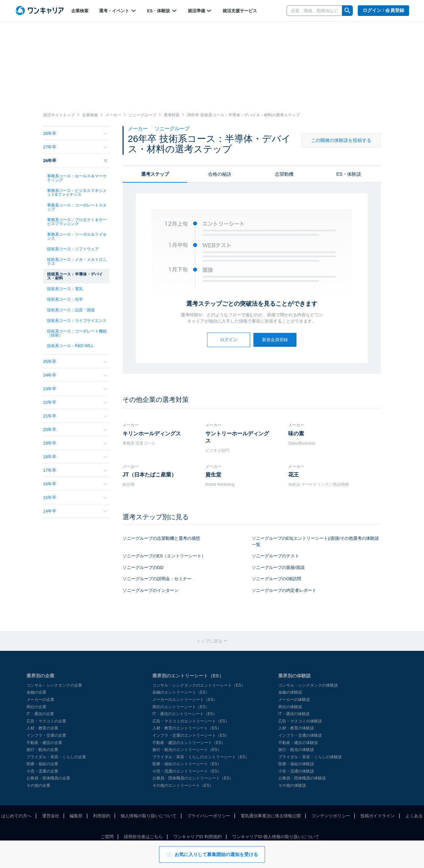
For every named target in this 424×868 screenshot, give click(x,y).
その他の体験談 (292, 785)
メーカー (138, 128)
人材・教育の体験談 (296, 728)
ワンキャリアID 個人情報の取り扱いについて (276, 837)
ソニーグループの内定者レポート (284, 590)
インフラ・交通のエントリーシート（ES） (191, 735)
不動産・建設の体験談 (298, 743)
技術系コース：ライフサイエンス (77, 321)
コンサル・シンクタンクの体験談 (308, 685)
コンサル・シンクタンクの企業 (54, 685)
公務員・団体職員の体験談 (302, 778)
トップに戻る (212, 641)
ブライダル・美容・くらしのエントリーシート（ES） (201, 757)
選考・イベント (118, 11)
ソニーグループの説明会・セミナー (157, 579)
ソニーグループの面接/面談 (278, 567)
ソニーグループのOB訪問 (276, 579)
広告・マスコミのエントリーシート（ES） (191, 721)
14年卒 (75, 511)
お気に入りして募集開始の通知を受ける (212, 854)
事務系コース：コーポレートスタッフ (77, 207)
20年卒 (75, 430)
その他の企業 (38, 785)
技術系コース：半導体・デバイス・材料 (75, 276)
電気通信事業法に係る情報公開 (271, 816)
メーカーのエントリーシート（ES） (185, 700)
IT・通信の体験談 (294, 714)
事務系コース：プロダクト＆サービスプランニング (77, 222)
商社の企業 (36, 707)
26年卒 (75, 161)
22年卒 (75, 402)
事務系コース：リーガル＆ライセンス (77, 236)
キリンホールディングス (152, 434)
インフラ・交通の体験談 (300, 735)
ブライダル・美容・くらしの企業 (56, 757)
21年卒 (75, 416)
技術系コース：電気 (65, 289)
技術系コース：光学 (65, 299)
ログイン (229, 340)
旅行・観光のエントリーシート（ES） (187, 750)
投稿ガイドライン (378, 816)
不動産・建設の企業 (44, 743)
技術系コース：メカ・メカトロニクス (77, 262)
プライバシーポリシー (209, 816)
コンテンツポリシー (331, 816)
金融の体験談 (290, 692)
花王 (293, 475)
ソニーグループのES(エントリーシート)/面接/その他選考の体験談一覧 (315, 541)
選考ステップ (155, 174)
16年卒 (75, 484)
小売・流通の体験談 (296, 771)
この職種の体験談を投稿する (341, 140)
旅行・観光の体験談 (296, 750)
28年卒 (75, 133)
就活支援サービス (240, 11)
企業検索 (80, 11)
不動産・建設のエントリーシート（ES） (189, 743)
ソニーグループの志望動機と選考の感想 (161, 538)
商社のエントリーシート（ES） (181, 707)
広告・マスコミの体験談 (300, 721)
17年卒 (75, 470)
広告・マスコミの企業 (46, 721)
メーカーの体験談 (294, 700)
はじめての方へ (16, 816)
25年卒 (75, 362)
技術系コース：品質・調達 (71, 310)
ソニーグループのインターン (151, 590)
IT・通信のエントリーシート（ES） (185, 714)
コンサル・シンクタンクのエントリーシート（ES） (199, 685)
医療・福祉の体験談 (296, 764)
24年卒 (75, 375)
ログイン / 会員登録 (384, 10)
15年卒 (75, 497)
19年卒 (75, 443)
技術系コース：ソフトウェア (73, 249)
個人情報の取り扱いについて (149, 816)
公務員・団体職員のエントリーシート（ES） (193, 778)
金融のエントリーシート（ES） (181, 692)
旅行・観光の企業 (42, 750)
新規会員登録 (275, 340)
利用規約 (102, 816)
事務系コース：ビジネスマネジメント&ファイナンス (77, 193)
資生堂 (213, 475)
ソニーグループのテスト (275, 556)
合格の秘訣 (220, 174)
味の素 (296, 434)
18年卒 (75, 457)
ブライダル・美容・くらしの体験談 (310, 757)
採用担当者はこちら (143, 837)
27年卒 (75, 147)
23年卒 (75, 389)
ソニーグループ (172, 128)
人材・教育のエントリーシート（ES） (187, 728)
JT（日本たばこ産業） (150, 475)
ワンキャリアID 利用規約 (198, 837)
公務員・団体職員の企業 (48, 778)
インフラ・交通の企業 (46, 735)
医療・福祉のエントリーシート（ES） (187, 764)
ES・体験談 (162, 11)
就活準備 (200, 11)
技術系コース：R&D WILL (70, 346)
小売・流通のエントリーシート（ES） (187, 771)
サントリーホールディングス (237, 437)
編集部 (76, 816)
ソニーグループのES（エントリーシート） (164, 556)
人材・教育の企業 (42, 728)
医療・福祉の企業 (42, 764)
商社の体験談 (290, 707)
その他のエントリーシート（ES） (183, 785)
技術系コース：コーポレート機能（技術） (77, 333)
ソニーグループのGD (143, 567)
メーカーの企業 (40, 700)
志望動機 (284, 174)
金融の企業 (36, 692)
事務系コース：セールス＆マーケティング (77, 178)
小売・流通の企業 (42, 771)
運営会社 (51, 816)
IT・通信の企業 (40, 714)
